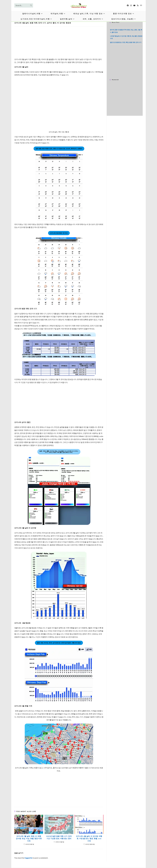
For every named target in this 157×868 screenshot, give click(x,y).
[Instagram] (131, 5)
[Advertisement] (59, 43)
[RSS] (138, 5)
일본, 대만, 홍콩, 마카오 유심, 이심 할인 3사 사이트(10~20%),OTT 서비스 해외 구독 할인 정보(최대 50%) (59, 452)
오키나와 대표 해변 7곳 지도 (59, 233)
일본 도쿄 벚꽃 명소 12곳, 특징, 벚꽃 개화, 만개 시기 (126, 42)
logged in (28, 858)
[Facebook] (128, 5)
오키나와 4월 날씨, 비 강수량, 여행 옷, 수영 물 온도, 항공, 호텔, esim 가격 (89, 839)
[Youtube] (134, 5)
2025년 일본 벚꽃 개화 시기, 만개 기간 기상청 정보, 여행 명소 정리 (59, 838)
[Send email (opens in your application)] (141, 5)
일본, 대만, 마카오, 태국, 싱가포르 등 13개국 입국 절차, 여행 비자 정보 (59, 643)
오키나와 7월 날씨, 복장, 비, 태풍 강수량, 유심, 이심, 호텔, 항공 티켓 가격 (29, 839)
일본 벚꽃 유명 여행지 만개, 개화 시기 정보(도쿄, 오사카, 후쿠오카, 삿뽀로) (59, 149)
